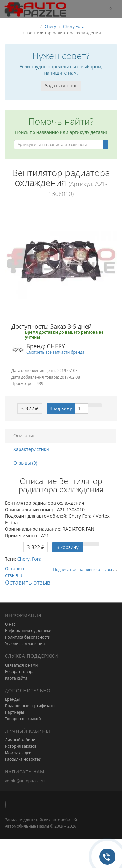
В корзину (61, 408)
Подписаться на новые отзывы (83, 570)
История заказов (21, 746)
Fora (37, 559)
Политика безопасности (28, 637)
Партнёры (14, 712)
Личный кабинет (21, 740)
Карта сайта (16, 678)
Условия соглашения (25, 644)
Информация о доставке (28, 631)
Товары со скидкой (23, 719)
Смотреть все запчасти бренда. (56, 352)
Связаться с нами (21, 665)
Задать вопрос (61, 86)
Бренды (12, 699)
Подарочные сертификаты (30, 706)
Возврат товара (20, 672)
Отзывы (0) (25, 463)
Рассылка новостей (23, 759)
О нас (10, 624)
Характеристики (31, 449)
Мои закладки (18, 753)
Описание (25, 436)
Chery (23, 559)
